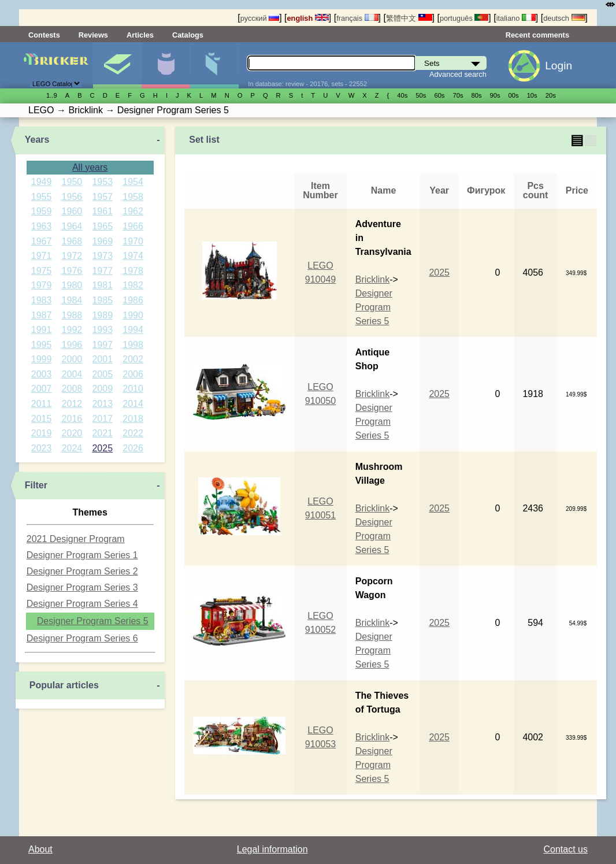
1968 (72, 241)
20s (551, 95)
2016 (72, 419)
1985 (102, 300)
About (40, 849)
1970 (133, 241)
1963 (42, 226)
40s (402, 95)
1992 (72, 330)
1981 (102, 285)
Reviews (93, 35)
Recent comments (537, 35)
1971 (42, 256)
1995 (42, 345)
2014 (133, 404)
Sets (117, 65)
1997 (102, 345)
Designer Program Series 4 (82, 604)
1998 (133, 345)
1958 (133, 197)
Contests (44, 35)
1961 (102, 211)
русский (260, 18)
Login (559, 66)
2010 (133, 389)
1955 (42, 197)
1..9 (52, 95)
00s (514, 95)
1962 (133, 211)
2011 (42, 404)
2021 (102, 433)
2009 (102, 389)
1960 (72, 211)
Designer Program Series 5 (93, 621)
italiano (516, 18)
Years (37, 140)
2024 (72, 448)
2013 (102, 404)
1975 (42, 271)
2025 (102, 448)
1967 (42, 241)
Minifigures (166, 65)
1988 (72, 315)
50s (421, 95)
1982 (133, 285)
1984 (72, 300)
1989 (102, 315)
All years (90, 167)
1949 (42, 182)
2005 (102, 374)
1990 (133, 315)
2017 (102, 419)
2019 (42, 433)
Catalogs (188, 35)
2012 (72, 404)
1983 (42, 300)
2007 (42, 389)
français (357, 18)
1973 (102, 256)
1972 (72, 256)
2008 (72, 389)
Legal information (272, 849)
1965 (102, 226)
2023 (42, 448)
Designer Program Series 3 (82, 587)
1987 (42, 315)
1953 (102, 182)
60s (439, 95)
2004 (72, 374)
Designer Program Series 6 (82, 638)
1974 (133, 256)
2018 (133, 419)
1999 (42, 359)
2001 (102, 359)
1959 (42, 211)
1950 (72, 182)
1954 (133, 182)
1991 (42, 330)
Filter (36, 485)
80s (477, 95)
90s (495, 95)
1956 (72, 197)
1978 (133, 271)
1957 (102, 197)
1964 (72, 226)
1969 (102, 241)
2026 (133, 448)
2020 (72, 433)
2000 (72, 359)
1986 (133, 300)
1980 (72, 285)
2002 (133, 359)
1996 (72, 345)
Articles (140, 35)
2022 (133, 433)
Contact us (566, 849)
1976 (72, 271)
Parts (214, 65)
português (464, 18)
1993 (102, 330)
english (308, 18)
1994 (133, 330)
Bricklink (373, 279)
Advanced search (458, 74)
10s (532, 95)
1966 (133, 226)
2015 (42, 419)
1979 (42, 285)
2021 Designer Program (76, 539)
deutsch (564, 18)
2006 (133, 374)
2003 (42, 374)
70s (458, 95)
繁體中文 (409, 18)
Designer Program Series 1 (82, 555)
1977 (102, 271)
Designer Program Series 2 (82, 571)
